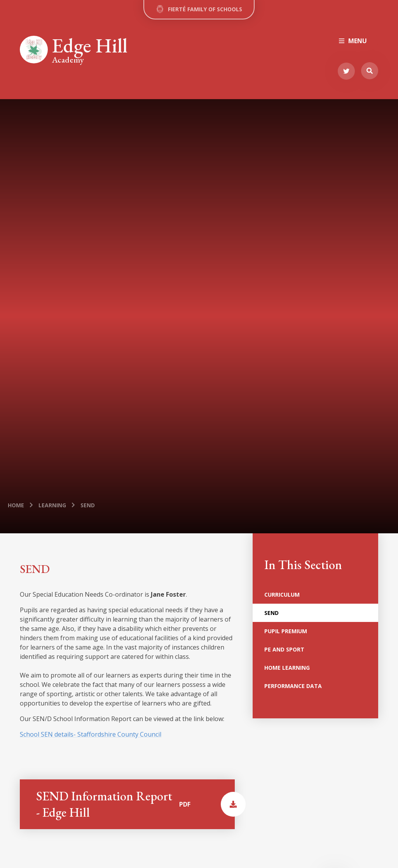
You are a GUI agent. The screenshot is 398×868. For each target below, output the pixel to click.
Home (16, 505)
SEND (88, 505)
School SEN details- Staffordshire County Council (91, 734)
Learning (52, 505)
